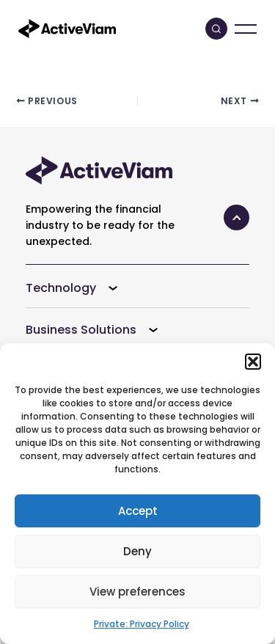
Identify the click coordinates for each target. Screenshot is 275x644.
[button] (253, 362)
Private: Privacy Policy (142, 624)
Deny (137, 551)
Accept (138, 511)
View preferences (137, 592)
